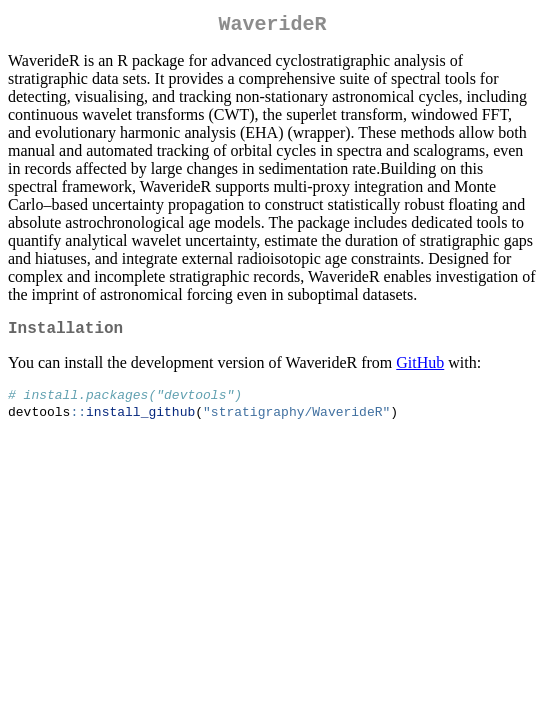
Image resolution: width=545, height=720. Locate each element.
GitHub (420, 370)
